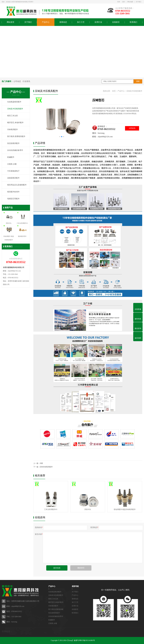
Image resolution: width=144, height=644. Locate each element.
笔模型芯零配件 (13, 199)
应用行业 (98, 22)
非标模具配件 (13, 130)
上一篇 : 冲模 (38, 463)
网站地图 (130, 2)
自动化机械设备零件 (15, 150)
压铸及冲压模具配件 (15, 109)
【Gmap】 (70, 640)
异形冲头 (88, 509)
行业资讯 (26, 81)
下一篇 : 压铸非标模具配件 (43, 467)
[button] (60, 137)
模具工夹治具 (13, 116)
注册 (123, 2)
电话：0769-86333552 (14, 611)
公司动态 (17, 81)
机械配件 (11, 157)
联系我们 (133, 22)
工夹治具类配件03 (51, 509)
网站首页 (11, 22)
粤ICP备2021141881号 (87, 640)
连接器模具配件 (13, 178)
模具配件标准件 (13, 192)
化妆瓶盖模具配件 (14, 102)
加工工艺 (81, 22)
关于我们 (138, 2)
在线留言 (116, 22)
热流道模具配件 (13, 143)
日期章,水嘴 (12, 164)
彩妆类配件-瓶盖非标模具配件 (125, 509)
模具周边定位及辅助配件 (17, 185)
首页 (114, 91)
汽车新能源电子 (13, 171)
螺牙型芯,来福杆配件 (15, 123)
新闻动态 (63, 22)
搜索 (138, 81)
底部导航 (75, 586)
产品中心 (46, 22)
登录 (119, 2)
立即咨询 (132, 128)
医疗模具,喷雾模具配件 (16, 137)
